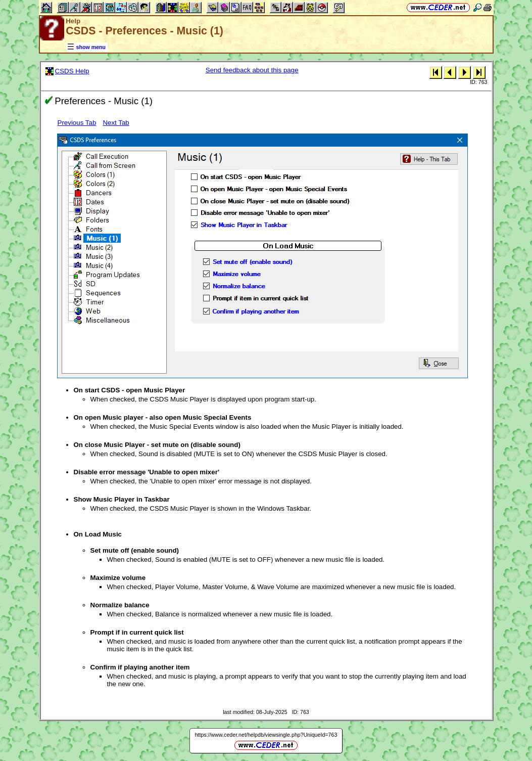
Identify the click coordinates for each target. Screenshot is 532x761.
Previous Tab (77, 123)
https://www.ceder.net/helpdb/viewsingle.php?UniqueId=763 (266, 735)
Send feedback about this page (252, 70)
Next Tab (116, 123)
